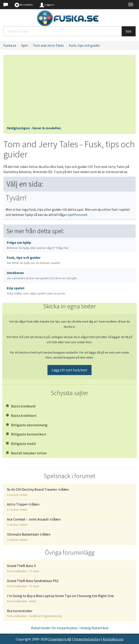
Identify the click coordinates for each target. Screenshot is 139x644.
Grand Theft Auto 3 (23, 568)
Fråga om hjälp (38, 245)
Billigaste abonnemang (27, 425)
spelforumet (78, 215)
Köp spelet (36, 291)
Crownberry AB (60, 639)
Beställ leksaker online (26, 453)
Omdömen (42, 275)
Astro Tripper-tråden (23, 507)
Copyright (24, 639)
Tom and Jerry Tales (48, 45)
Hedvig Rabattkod (94, 628)
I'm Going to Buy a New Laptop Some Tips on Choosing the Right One (60, 598)
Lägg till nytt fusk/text (69, 370)
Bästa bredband (20, 406)
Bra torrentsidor (34, 613)
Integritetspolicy (87, 639)
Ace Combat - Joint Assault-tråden (34, 522)
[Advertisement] (69, 92)
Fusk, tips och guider (84, 45)
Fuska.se (10, 45)
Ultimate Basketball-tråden (29, 537)
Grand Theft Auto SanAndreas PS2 (33, 583)
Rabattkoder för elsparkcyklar (54, 628)
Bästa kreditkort (21, 415)
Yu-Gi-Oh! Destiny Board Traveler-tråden (38, 492)
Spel (25, 45)
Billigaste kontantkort (26, 434)
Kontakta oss (113, 639)
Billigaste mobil (21, 444)
